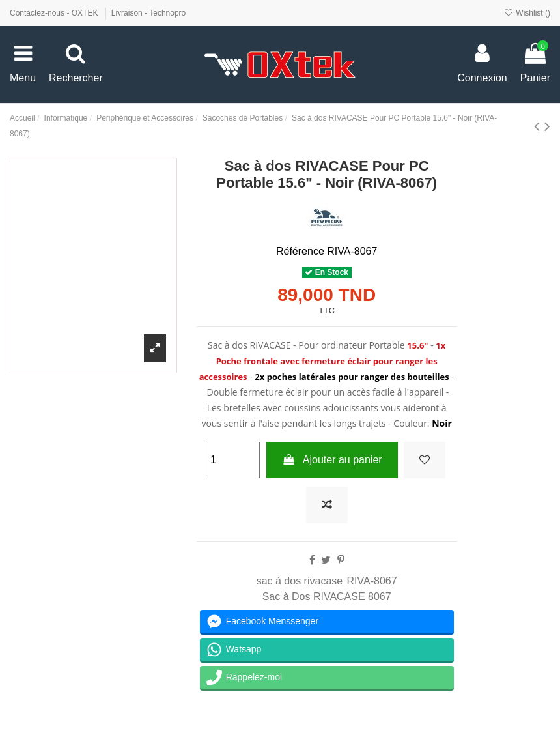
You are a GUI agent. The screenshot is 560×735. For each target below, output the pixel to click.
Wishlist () (527, 13)
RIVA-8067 (372, 581)
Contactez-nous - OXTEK (55, 13)
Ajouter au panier (332, 460)
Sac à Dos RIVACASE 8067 (327, 597)
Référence (300, 251)
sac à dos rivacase (300, 581)
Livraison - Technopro (149, 13)
